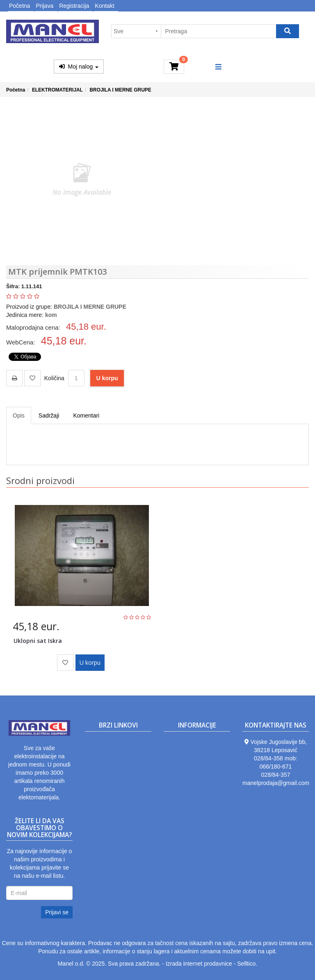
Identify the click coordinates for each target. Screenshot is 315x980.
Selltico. (247, 964)
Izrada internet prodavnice (199, 964)
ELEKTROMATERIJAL (57, 90)
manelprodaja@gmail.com (276, 783)
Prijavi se (57, 912)
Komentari (86, 415)
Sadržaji (49, 415)
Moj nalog (79, 67)
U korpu (107, 378)
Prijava (45, 6)
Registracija (74, 6)
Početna (19, 6)
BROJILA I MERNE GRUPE (120, 90)
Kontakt (104, 6)
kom (51, 315)
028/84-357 (276, 775)
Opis (19, 415)
